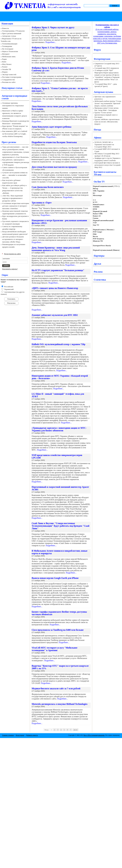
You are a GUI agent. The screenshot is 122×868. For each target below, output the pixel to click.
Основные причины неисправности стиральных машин (13, 106)
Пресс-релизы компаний (12, 33)
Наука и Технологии (10, 51)
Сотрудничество (9, 80)
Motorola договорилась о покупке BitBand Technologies (60, 704)
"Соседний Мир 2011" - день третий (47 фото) (106, 85)
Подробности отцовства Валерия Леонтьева (54, 142)
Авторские (7, 96)
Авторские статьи (9, 36)
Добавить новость (32, 735)
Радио (4, 59)
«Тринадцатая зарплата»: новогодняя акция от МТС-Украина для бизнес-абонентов (59, 429)
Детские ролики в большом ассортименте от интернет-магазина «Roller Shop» (13, 239)
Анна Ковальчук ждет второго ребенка (51, 127)
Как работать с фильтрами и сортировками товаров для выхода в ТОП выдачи (16, 162)
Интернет (6, 54)
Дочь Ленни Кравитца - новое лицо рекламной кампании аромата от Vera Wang (56, 249)
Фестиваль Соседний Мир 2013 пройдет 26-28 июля (107, 155)
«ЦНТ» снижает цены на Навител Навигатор (55, 288)
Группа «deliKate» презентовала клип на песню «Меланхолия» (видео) (107, 122)
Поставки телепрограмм (12, 77)
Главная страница (8, 735)
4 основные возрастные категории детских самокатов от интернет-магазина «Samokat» (16, 206)
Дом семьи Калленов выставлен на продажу (54, 167)
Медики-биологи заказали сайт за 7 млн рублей (56, 688)
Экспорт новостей (9, 74)
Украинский (9, 289)
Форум (5, 72)
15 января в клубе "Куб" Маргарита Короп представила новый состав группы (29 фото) (107, 73)
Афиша (98, 138)
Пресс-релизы (9, 142)
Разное (5, 67)
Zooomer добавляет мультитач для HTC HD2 (55, 315)
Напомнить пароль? (10, 269)
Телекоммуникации (10, 44)
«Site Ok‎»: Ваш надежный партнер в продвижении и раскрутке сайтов (12, 198)
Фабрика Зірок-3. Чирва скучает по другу (53, 27)
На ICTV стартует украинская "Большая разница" (58, 270)
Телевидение (7, 46)
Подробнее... (51, 42)
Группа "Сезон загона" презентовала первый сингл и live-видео (106, 115)
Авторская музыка (103, 92)
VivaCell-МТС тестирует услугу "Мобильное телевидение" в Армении (55, 649)
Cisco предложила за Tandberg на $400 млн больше (58, 630)
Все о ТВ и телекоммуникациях (94, 735)
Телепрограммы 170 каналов (13, 31)
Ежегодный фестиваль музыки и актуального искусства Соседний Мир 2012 (107, 165)
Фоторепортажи (102, 59)
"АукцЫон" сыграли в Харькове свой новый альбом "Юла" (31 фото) (107, 79)
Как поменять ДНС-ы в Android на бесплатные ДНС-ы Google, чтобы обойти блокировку (15, 134)
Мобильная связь (9, 57)
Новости (5, 28)
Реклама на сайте (9, 82)
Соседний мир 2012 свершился (107, 68)
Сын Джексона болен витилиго (48, 187)
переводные (21, 96)
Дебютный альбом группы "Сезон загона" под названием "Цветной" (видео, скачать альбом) (108, 103)
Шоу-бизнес (7, 64)
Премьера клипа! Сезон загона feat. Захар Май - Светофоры (106, 109)
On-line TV (99, 182)
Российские (8, 287)
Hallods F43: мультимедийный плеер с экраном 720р (58, 344)
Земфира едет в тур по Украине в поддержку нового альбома (107, 159)
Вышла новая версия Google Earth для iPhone (55, 578)
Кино (4, 62)
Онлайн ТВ (7, 69)
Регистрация (20, 735)
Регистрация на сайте (12, 254)
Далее (76, 730)
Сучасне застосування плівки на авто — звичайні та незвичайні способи (15, 175)
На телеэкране (8, 49)
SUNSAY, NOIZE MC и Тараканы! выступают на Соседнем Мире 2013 (104, 144)
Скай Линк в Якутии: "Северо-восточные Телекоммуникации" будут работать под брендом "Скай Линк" (61, 526)
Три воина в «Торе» (42, 203)
